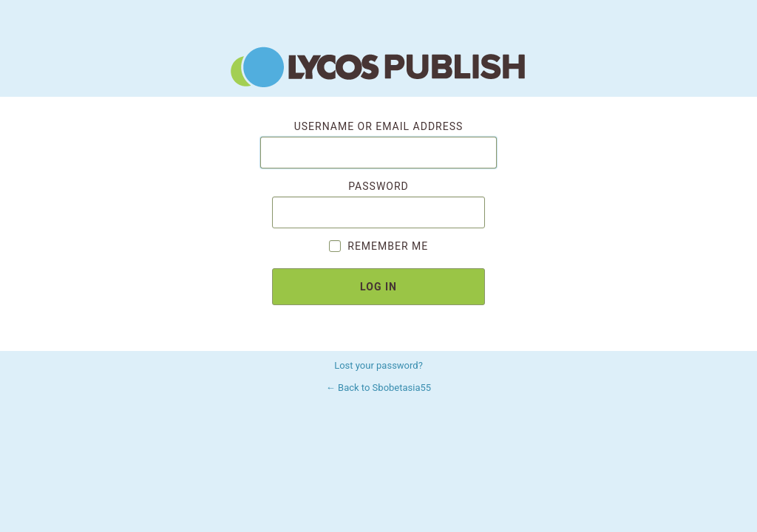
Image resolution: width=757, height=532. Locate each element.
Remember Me (378, 246)
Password (378, 204)
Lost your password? (378, 365)
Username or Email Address (378, 144)
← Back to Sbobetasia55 (378, 388)
